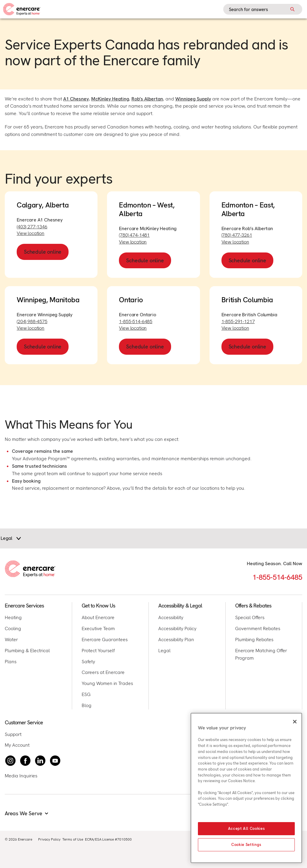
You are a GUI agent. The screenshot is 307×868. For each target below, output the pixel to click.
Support (13, 734)
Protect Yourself (98, 651)
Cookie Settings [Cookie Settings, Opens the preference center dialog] (246, 845)
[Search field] (263, 9)
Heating (13, 617)
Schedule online (43, 252)
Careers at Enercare (103, 672)
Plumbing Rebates (254, 640)
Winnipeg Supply (193, 99)
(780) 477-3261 (237, 235)
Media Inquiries (21, 776)
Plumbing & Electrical (27, 651)
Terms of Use (73, 839)
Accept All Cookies (246, 829)
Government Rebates (258, 628)
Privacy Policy (49, 839)
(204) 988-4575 (32, 321)
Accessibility (171, 617)
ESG (86, 694)
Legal (164, 651)
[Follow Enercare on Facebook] (25, 761)
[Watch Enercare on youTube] (55, 761)
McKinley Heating (110, 99)
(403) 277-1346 (32, 227)
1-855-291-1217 (238, 321)
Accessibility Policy (177, 628)
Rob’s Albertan (147, 99)
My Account (17, 745)
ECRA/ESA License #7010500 (108, 839)
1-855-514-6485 (136, 321)
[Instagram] (10, 761)
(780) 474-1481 (134, 235)
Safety (88, 662)
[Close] (295, 722)
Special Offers (250, 617)
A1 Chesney (76, 99)
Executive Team (98, 628)
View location (31, 233)
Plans (11, 662)
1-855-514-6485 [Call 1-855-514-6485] (277, 577)
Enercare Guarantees (105, 640)
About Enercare (98, 617)
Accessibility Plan (176, 640)
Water (11, 640)
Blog (87, 705)
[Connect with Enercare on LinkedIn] (40, 761)
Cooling (13, 628)
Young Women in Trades (107, 683)
